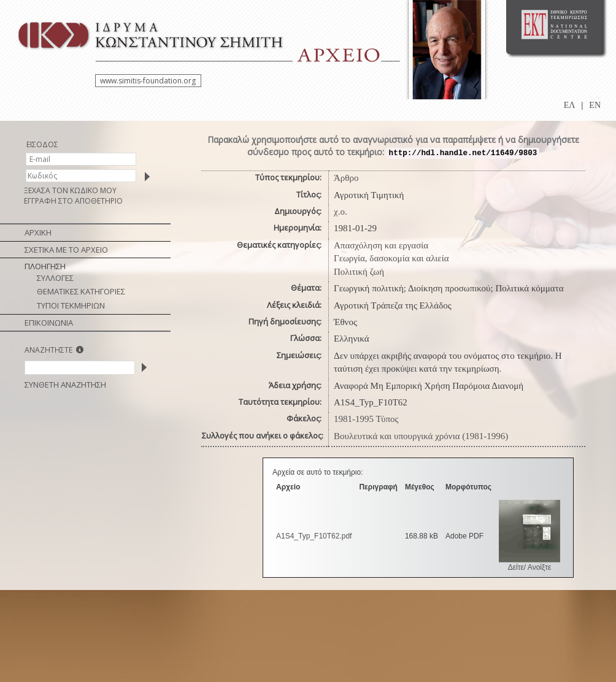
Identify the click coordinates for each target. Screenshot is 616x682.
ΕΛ (570, 105)
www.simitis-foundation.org (148, 81)
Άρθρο (346, 178)
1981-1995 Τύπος (366, 419)
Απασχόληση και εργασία (381, 245)
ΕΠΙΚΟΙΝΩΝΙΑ (49, 323)
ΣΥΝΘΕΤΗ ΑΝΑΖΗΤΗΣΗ (65, 385)
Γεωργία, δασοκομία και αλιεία (391, 258)
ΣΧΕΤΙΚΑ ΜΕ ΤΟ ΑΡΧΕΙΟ (66, 250)
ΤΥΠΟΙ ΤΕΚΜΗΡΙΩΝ (71, 305)
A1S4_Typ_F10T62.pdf (314, 536)
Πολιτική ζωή (359, 272)
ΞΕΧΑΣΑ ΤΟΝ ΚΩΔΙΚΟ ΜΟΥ (70, 190)
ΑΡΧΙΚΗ (38, 232)
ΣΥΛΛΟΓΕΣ (55, 278)
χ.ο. (341, 212)
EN (595, 105)
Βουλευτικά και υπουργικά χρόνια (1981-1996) (421, 436)
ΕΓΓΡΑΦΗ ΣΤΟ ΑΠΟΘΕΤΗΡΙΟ (73, 201)
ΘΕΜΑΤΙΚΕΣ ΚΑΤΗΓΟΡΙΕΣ (81, 291)
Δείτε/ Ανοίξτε (530, 567)
